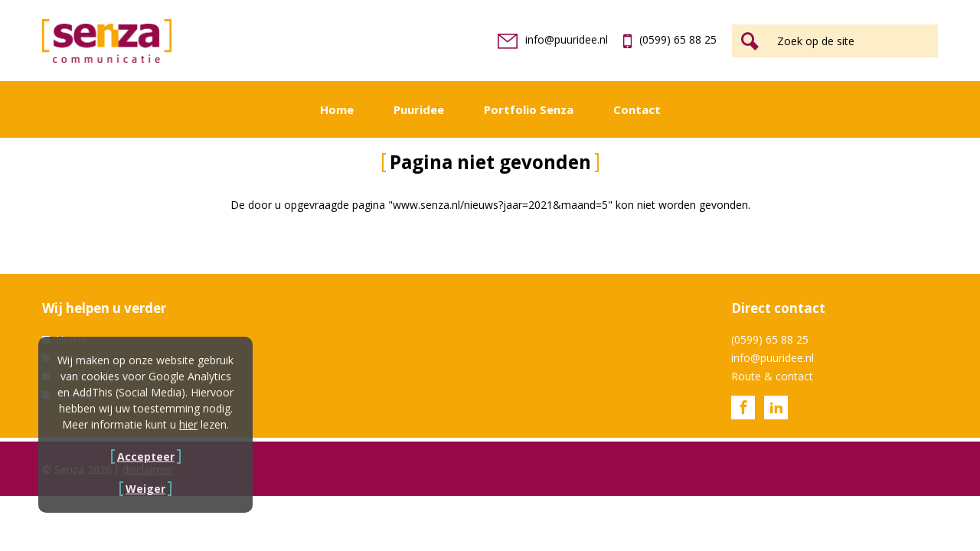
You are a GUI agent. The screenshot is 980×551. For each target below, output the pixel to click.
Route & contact (772, 376)
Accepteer (146, 456)
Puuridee (419, 109)
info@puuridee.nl (553, 39)
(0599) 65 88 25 (670, 39)
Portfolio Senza (529, 109)
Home (337, 109)
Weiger (145, 489)
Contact (637, 109)
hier (188, 424)
